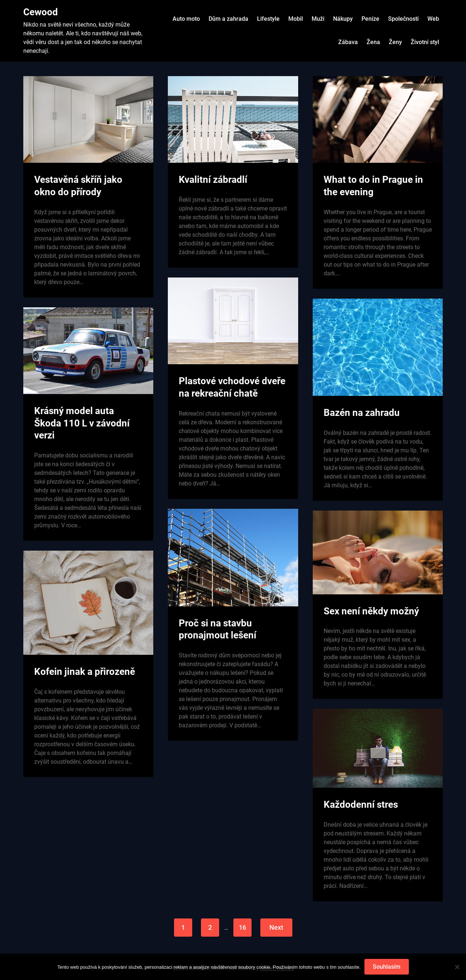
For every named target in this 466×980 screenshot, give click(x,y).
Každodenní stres (361, 804)
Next (276, 927)
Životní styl (425, 42)
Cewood (41, 12)
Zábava (348, 42)
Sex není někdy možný (371, 611)
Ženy (395, 42)
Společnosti (403, 19)
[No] (457, 967)
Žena (373, 42)
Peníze (370, 19)
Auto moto (186, 19)
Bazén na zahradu (362, 413)
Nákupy (343, 19)
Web (433, 19)
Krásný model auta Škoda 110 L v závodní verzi (82, 423)
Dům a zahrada (228, 19)
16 (242, 927)
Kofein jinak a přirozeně (85, 672)
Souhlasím (387, 967)
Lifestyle (268, 19)
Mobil (296, 19)
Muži (318, 19)
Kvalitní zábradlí (213, 180)
